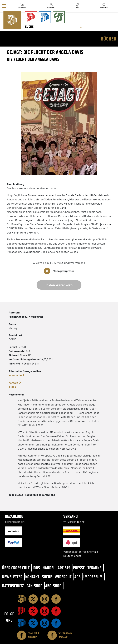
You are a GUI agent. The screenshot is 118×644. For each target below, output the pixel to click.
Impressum (93, 577)
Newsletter (12, 577)
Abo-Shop (53, 586)
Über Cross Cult (16, 568)
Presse (79, 568)
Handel (49, 568)
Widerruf (63, 577)
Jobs (36, 568)
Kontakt (13, 383)
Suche (47, 577)
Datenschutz (13, 586)
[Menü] (4, 6)
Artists (64, 568)
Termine (94, 568)
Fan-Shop (35, 586)
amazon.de (15, 375)
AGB (11, 387)
